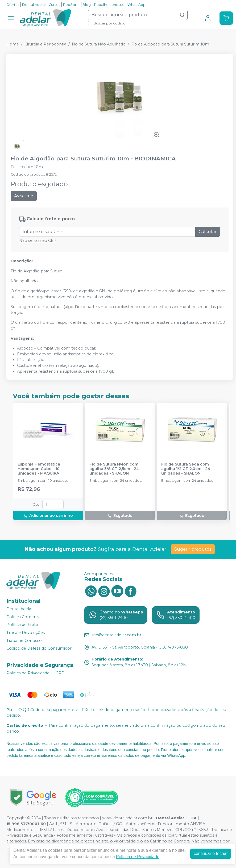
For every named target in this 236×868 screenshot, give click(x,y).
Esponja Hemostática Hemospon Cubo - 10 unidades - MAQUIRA (39, 469)
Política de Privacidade (138, 857)
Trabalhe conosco (109, 5)
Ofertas (13, 5)
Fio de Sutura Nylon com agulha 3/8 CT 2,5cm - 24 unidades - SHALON (114, 469)
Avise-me (24, 196)
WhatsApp (136, 5)
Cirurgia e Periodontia (45, 44)
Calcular (208, 232)
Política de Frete (22, 625)
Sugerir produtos (193, 549)
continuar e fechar (211, 854)
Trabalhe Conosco (24, 641)
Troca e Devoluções (26, 633)
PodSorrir (71, 5)
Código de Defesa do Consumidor (39, 648)
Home (13, 44)
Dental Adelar (34, 5)
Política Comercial (24, 617)
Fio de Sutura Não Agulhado (99, 44)
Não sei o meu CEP (38, 240)
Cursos (54, 5)
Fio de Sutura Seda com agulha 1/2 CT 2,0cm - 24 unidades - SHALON (186, 469)
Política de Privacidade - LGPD (36, 673)
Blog (87, 5)
